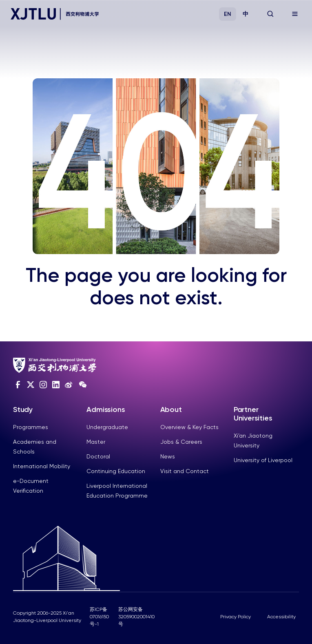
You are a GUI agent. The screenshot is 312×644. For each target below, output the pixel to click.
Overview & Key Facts (189, 427)
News (168, 456)
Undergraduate (107, 427)
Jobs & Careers (181, 442)
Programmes (31, 427)
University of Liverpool (263, 460)
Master (96, 442)
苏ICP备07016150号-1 (99, 617)
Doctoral (98, 456)
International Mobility (42, 466)
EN (228, 14)
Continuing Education (116, 471)
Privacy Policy (236, 617)
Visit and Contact (185, 471)
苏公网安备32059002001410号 (136, 617)
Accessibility (281, 617)
